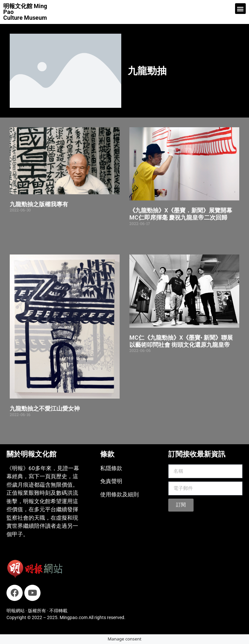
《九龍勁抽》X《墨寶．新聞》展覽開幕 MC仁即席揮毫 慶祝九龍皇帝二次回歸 (181, 214)
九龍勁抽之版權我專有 (39, 204)
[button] (240, 9)
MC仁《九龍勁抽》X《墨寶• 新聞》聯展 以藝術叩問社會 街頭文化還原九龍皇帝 (181, 341)
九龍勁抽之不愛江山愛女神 (45, 408)
